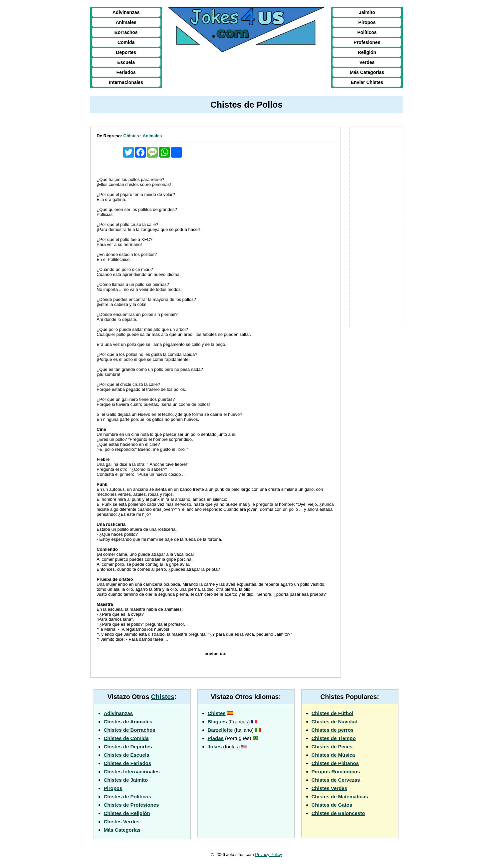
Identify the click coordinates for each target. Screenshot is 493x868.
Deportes (126, 52)
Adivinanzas (126, 12)
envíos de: (216, 654)
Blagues (217, 722)
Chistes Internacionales (132, 772)
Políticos (367, 32)
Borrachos (126, 32)
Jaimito (367, 12)
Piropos (367, 22)
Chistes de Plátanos (335, 763)
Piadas (216, 738)
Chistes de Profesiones (131, 805)
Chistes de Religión (127, 813)
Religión (367, 52)
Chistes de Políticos (128, 797)
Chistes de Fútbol (333, 713)
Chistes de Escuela (127, 755)
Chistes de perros (333, 730)
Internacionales (126, 82)
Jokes (215, 747)
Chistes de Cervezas (336, 780)
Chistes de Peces (332, 747)
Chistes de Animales (128, 722)
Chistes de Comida (126, 738)
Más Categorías (367, 72)
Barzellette (220, 730)
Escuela (126, 62)
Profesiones (367, 42)
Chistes (131, 136)
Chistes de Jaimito (126, 780)
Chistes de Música (333, 755)
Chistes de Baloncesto (338, 813)
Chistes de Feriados (128, 763)
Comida (126, 42)
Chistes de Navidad (335, 722)
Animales (126, 22)
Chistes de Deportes (128, 747)
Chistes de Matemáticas (340, 797)
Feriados (126, 72)
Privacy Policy (268, 855)
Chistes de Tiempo (334, 738)
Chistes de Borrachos (130, 730)
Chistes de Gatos (332, 805)
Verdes (367, 62)
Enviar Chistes (367, 82)
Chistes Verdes (122, 822)
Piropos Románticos (336, 772)
